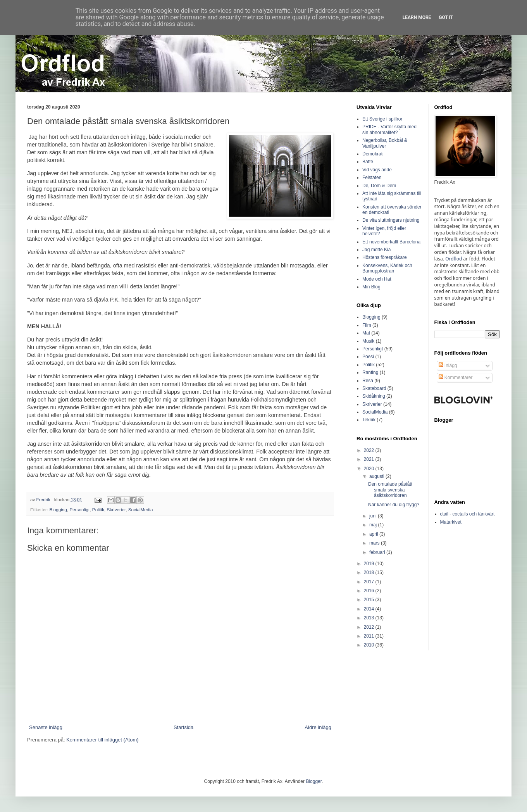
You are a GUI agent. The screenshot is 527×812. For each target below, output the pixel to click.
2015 (370, 600)
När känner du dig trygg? (394, 505)
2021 (370, 459)
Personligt (79, 509)
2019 (370, 564)
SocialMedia (141, 509)
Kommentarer (456, 378)
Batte (368, 162)
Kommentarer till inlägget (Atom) (102, 740)
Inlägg (448, 365)
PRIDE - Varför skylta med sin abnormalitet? (389, 129)
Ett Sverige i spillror (382, 119)
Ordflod (454, 259)
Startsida (183, 727)
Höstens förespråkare (385, 257)
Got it (446, 17)
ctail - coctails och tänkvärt (468, 514)
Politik (98, 509)
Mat (366, 333)
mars (375, 543)
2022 (370, 450)
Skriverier (116, 509)
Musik (368, 341)
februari (378, 552)
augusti (377, 476)
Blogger (314, 781)
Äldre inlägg (318, 727)
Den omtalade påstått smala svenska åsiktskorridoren (390, 490)
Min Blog (371, 287)
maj (374, 525)
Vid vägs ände (377, 170)
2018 (370, 572)
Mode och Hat (377, 279)
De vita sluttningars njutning (391, 220)
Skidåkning (374, 396)
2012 (370, 627)
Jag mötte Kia (376, 250)
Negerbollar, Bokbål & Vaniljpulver (385, 143)
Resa (368, 381)
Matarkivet (451, 522)
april (374, 534)
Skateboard (374, 388)
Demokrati (373, 154)
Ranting (370, 372)
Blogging (58, 509)
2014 (370, 609)
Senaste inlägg (46, 727)
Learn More (417, 17)
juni (374, 516)
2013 (370, 618)
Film (367, 325)
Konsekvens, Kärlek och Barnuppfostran (387, 268)
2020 (370, 469)
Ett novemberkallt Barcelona (391, 242)
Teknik (369, 420)
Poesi (368, 357)
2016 (370, 591)
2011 (370, 636)
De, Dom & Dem (379, 186)
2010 (370, 645)
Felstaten (372, 178)
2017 (370, 582)
